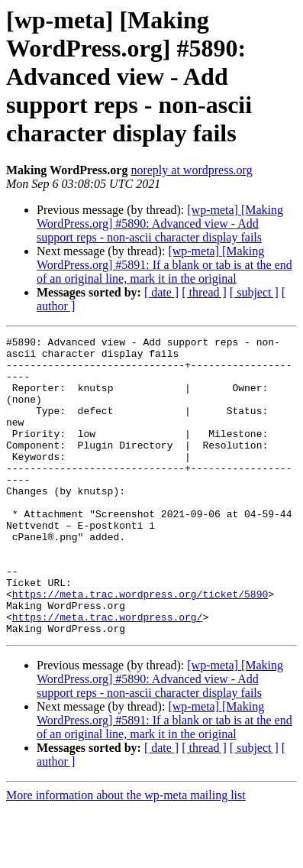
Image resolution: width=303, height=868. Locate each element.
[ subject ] (254, 292)
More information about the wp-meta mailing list (126, 855)
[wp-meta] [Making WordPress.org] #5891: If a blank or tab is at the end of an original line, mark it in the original (164, 265)
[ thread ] (204, 292)
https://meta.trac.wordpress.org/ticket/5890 (140, 646)
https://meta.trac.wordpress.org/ (108, 674)
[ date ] (161, 292)
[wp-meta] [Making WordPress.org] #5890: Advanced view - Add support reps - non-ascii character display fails (160, 223)
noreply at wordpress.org (191, 170)
